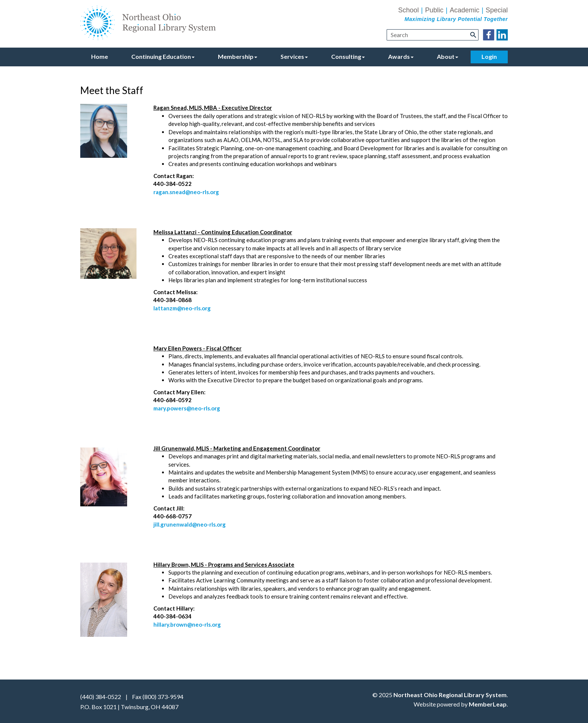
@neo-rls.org (203, 408)
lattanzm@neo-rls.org (182, 308)
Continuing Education (163, 56)
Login (489, 56)
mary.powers (170, 408)
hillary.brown (170, 624)
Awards (401, 56)
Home (100, 56)
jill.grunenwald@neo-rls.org (190, 524)
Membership (238, 56)
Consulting (348, 56)
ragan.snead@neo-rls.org (186, 192)
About (448, 56)
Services (294, 56)
